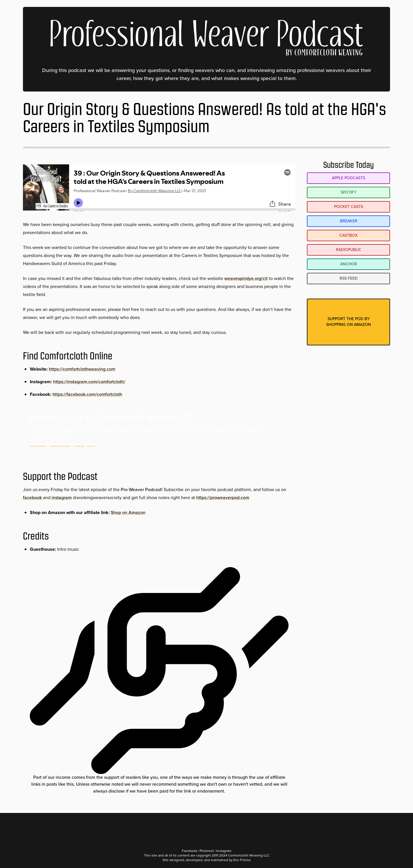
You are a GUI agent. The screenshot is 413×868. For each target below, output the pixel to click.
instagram (62, 498)
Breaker (349, 221)
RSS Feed (349, 278)
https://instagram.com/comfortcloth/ (89, 382)
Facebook (60, 444)
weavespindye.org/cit (246, 278)
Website (38, 444)
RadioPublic (349, 250)
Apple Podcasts (348, 178)
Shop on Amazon (128, 512)
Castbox (348, 235)
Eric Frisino (242, 860)
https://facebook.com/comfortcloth (87, 394)
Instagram (85, 444)
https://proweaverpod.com (223, 498)
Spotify (349, 192)
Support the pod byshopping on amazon (348, 322)
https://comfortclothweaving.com (82, 369)
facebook (32, 498)
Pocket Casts (349, 207)
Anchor (349, 264)
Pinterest (207, 851)
